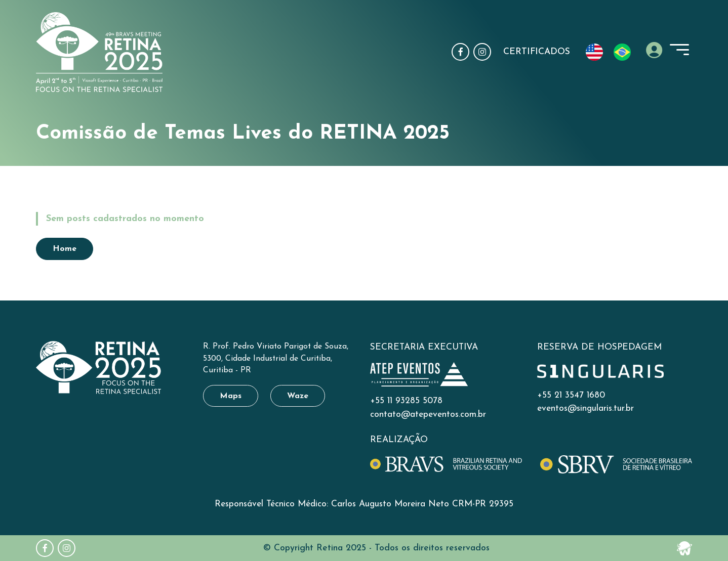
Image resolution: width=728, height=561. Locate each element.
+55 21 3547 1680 (571, 395)
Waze (298, 396)
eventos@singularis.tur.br (585, 408)
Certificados (537, 52)
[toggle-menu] (679, 50)
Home (59, 180)
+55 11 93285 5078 (406, 401)
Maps (231, 396)
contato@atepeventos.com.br (428, 415)
